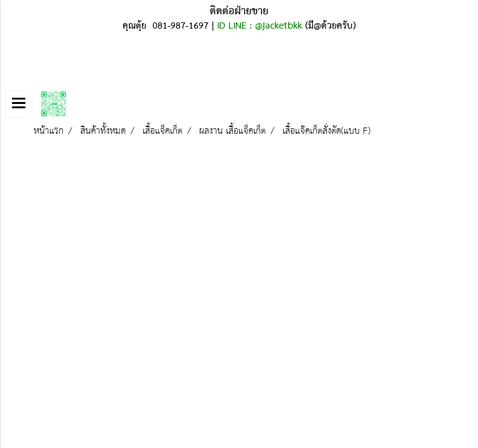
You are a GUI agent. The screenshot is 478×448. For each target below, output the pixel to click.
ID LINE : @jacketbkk (260, 26)
